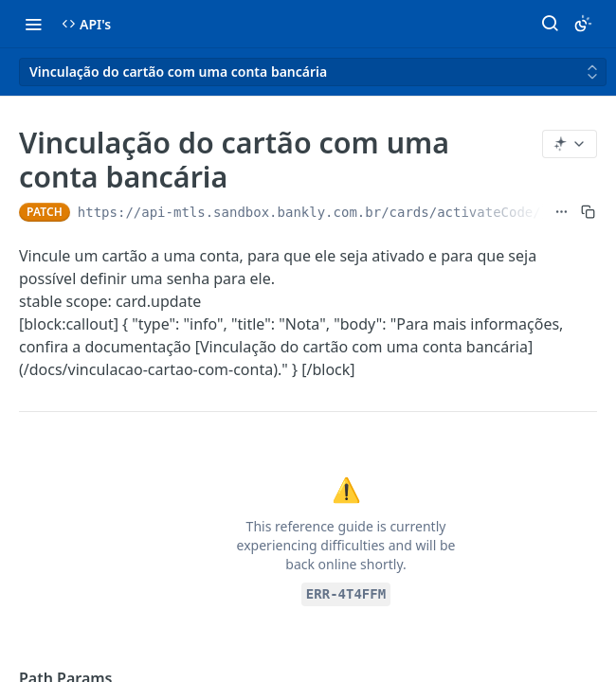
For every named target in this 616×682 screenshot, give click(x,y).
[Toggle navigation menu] (33, 24)
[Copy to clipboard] (588, 212)
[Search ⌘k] (550, 24)
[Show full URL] (562, 212)
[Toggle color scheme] (583, 24)
